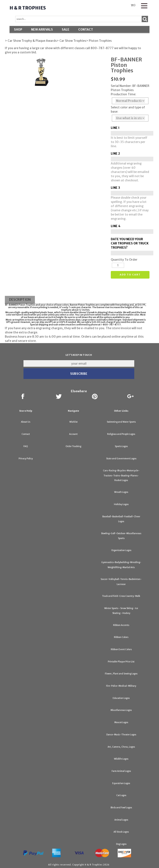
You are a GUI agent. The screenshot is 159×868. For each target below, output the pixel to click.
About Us (26, 422)
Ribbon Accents (121, 625)
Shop (18, 30)
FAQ (26, 446)
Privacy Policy (26, 459)
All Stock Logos (121, 832)
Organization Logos (121, 550)
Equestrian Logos (121, 783)
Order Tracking (73, 446)
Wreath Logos (121, 492)
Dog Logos (121, 844)
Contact (86, 30)
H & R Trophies (28, 8)
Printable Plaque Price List (121, 662)
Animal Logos (121, 820)
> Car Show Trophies (71, 41)
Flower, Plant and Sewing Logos (121, 674)
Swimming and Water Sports (121, 422)
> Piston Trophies (99, 41)
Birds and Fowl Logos (121, 808)
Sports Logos (121, 446)
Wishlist (73, 422)
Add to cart (130, 275)
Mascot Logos (121, 722)
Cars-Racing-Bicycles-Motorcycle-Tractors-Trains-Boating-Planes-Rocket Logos (121, 475)
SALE (66, 30)
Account (73, 434)
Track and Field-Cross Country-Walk (121, 596)
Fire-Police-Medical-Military (121, 686)
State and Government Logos (121, 459)
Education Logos (121, 698)
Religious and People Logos (121, 434)
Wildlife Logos (121, 759)
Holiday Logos (121, 504)
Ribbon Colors (121, 637)
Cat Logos (121, 795)
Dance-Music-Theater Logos (121, 735)
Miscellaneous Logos (121, 710)
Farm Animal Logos (121, 771)
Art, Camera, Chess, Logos (121, 747)
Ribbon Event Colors (121, 649)
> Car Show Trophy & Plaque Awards (31, 41)
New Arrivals (42, 30)
